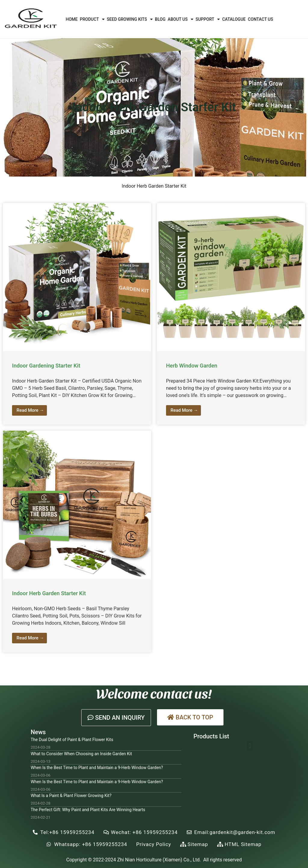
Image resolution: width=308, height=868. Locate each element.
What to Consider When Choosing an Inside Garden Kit (81, 754)
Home (72, 19)
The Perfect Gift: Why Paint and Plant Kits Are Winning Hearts (88, 810)
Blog (160, 19)
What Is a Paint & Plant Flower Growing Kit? (71, 796)
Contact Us (260, 19)
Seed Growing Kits (130, 19)
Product (92, 19)
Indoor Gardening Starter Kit (46, 366)
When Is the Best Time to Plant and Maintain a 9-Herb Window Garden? (97, 768)
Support (208, 19)
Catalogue (234, 19)
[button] (116, 718)
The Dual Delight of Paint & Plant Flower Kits (72, 740)
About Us (181, 19)
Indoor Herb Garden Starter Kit (49, 593)
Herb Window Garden (192, 366)
